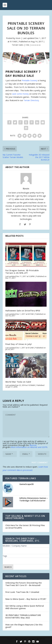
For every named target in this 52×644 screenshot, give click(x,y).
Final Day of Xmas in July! (19, 344)
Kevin (18, 38)
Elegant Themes (21, 639)
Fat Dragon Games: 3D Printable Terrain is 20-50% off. (22, 272)
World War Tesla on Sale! (18, 382)
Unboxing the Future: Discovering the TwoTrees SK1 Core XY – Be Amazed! (24, 584)
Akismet (33, 445)
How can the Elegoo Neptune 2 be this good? (24, 626)
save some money (20, 94)
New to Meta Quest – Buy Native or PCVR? (26, 599)
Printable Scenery (30, 80)
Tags (5, 556)
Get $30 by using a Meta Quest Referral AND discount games (25, 607)
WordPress (41, 639)
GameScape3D (27, 484)
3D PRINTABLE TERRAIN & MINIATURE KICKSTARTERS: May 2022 (23, 616)
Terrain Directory (31, 100)
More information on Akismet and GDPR (29, 447)
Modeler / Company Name (15, 546)
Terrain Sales (18, 45)
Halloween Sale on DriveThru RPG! (23, 311)
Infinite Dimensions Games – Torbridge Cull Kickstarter (34, 499)
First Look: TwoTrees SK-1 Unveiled (22, 592)
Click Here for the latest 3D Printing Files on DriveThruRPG (25, 527)
